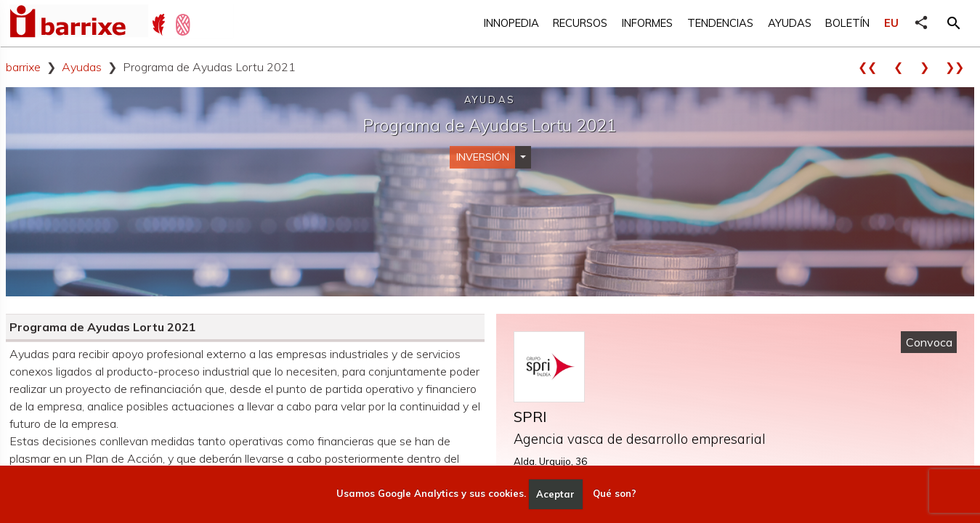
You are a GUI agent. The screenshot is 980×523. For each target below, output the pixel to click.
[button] (954, 23)
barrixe (23, 67)
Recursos (580, 23)
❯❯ (960, 67)
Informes (647, 23)
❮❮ (872, 67)
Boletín (847, 23)
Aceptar (555, 494)
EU (891, 23)
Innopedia (511, 23)
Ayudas (790, 23)
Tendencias (720, 23)
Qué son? (615, 494)
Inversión (483, 157)
